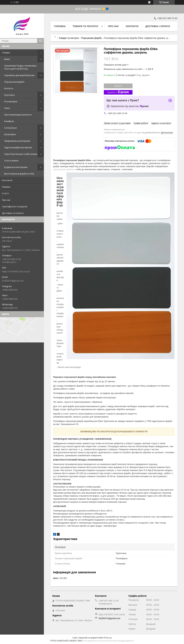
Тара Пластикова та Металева (21, 154)
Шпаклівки (10, 134)
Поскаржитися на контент (95, 641)
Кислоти (9, 88)
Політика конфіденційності (121, 641)
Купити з (118, 92)
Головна (60, 26)
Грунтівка (9, 95)
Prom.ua (108, 638)
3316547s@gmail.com (13, 281)
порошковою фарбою (64, 169)
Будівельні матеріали (16, 167)
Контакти (7, 180)
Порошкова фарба (14, 82)
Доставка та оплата (13, 213)
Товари (6, 53)
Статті (5, 193)
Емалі (7, 59)
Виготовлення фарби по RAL (19, 174)
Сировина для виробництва (19, 75)
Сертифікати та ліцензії (15, 206)
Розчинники (11, 101)
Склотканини (11, 161)
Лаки (7, 108)
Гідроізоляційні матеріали (18, 147)
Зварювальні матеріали (17, 141)
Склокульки (10, 128)
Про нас (6, 200)
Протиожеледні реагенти (18, 115)
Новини (6, 187)
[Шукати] (41, 41)
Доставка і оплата (158, 26)
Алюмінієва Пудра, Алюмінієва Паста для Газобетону (20, 67)
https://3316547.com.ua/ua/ (16, 271)
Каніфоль (9, 121)
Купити (118, 86)
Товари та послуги (85, 26)
